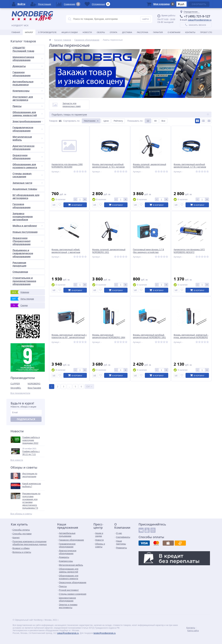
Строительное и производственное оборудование (24, 281)
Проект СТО (206, 32)
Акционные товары (25, 189)
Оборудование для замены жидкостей (28, 114)
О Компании (174, 32)
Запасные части (28, 183)
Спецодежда (20, 272)
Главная (16, 32)
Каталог (29, 32)
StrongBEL (16, 388)
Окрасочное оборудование (28, 157)
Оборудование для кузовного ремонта (28, 166)
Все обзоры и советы (21, 514)
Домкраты (28, 66)
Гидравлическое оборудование (28, 129)
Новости (87, 32)
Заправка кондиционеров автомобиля (23, 217)
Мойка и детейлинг (28, 226)
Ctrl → (89, 387)
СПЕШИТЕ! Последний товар (23, 49)
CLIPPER (15, 384)
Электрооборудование (28, 121)
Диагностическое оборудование (28, 147)
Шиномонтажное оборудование (28, 59)
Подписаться (26, 419)
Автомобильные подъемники (28, 83)
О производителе (47, 32)
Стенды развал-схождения (28, 175)
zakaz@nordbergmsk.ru (200, 20)
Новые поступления (25, 232)
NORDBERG (34, 384)
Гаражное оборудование (28, 74)
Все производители (20, 393)
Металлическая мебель (28, 138)
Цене (106, 121)
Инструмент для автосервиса (28, 98)
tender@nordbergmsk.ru (104, 633)
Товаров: (54, 121)
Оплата (113, 32)
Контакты (190, 32)
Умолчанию (90, 121)
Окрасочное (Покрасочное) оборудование (28, 241)
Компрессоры (28, 91)
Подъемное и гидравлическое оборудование (23, 253)
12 (148, 121)
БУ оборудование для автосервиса (26, 197)
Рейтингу (118, 121)
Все (163, 121)
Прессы (28, 106)
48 (155, 121)
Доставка (127, 32)
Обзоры (101, 32)
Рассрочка (143, 32)
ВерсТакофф (34, 388)
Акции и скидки (70, 32)
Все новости (17, 460)
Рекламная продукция (19, 264)
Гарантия (158, 32)
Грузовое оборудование (22, 206)
